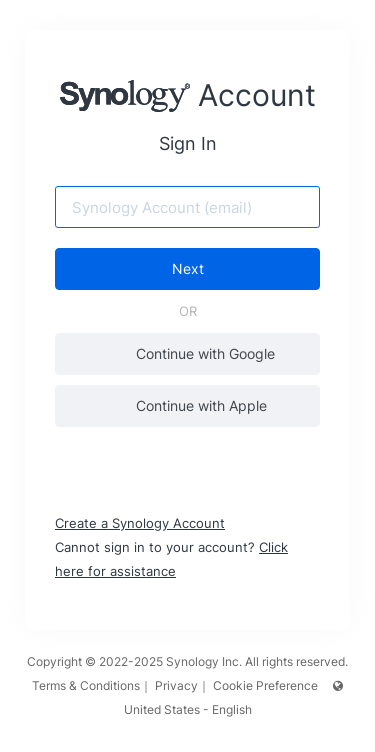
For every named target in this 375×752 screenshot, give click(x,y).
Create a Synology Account (140, 523)
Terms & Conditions (86, 685)
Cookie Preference (265, 685)
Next (188, 268)
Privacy (176, 685)
